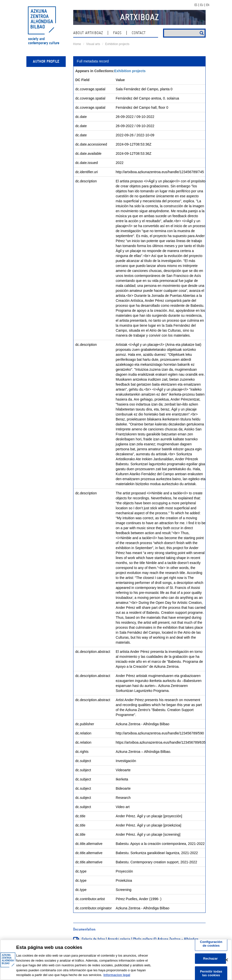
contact (139, 33)
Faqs (117, 33)
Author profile (46, 61)
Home (77, 44)
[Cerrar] (227, 960)
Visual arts (93, 44)
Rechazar (210, 958)
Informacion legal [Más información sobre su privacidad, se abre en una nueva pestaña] (117, 975)
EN (208, 5)
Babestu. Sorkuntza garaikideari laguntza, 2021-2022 (157, 853)
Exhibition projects (117, 44)
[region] (116, 960)
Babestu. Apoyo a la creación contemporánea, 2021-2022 (160, 844)
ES (196, 5)
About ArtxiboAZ (88, 33)
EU (202, 5)
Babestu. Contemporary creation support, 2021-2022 (156, 862)
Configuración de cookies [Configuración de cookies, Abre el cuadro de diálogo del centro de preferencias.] (211, 944)
